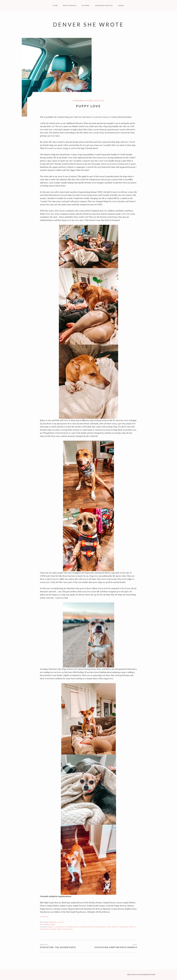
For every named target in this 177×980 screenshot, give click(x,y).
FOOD (55, 5)
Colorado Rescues (87, 927)
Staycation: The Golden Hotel (58, 947)
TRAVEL (121, 5)
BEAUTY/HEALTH (70, 5)
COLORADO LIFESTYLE (104, 5)
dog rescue (101, 927)
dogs (109, 927)
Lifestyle (99, 101)
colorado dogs (71, 927)
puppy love (61, 929)
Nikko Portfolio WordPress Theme (141, 975)
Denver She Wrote (88, 24)
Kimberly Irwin (49, 924)
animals (50, 927)
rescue (70, 929)
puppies (53, 929)
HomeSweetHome (83, 101)
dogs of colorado (120, 927)
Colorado (59, 927)
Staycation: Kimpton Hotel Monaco (116, 947)
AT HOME (86, 5)
